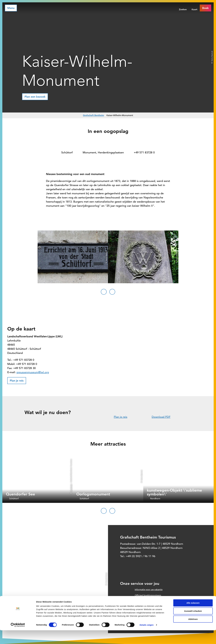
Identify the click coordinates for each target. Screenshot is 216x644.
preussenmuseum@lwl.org (33, 372)
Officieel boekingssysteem (148, 595)
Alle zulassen (193, 617)
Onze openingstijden (145, 607)
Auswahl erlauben (193, 625)
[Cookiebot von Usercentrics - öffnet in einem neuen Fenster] (18, 639)
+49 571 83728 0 (144, 152)
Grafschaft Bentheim (93, 115)
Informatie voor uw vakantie (149, 590)
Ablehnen (193, 633)
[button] (35, 97)
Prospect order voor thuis (148, 601)
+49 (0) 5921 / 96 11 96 (141, 556)
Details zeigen (147, 639)
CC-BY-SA (71, 488)
